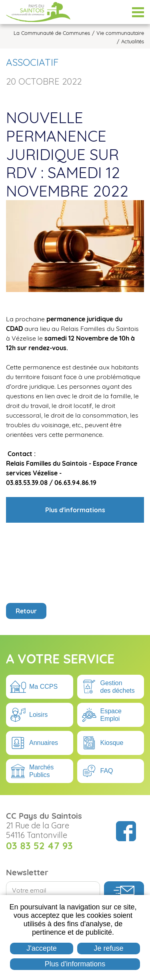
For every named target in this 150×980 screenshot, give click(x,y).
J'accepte (41, 948)
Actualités (133, 42)
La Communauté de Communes (52, 33)
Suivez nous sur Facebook (126, 831)
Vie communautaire (120, 33)
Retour (26, 611)
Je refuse (109, 948)
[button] (75, 246)
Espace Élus (118, 12)
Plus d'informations (75, 964)
